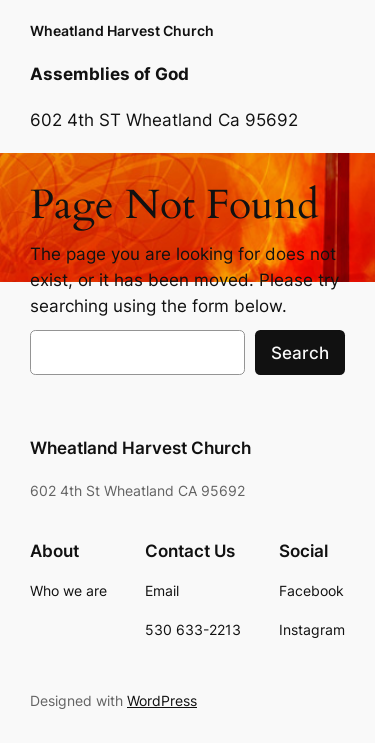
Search (300, 353)
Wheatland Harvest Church (122, 30)
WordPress (162, 700)
